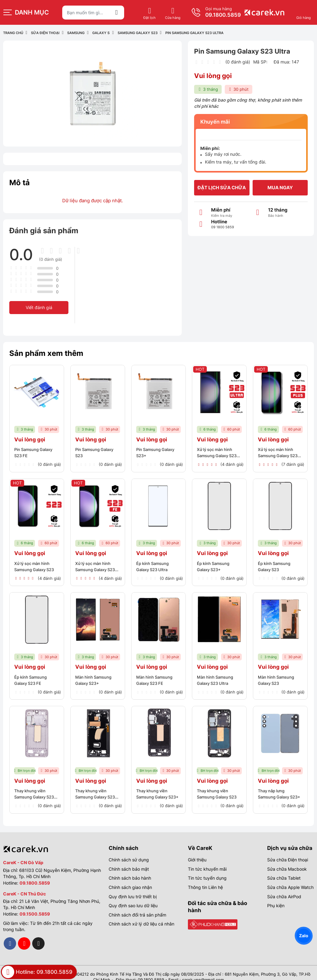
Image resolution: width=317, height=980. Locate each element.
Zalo (304, 936)
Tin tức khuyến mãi (207, 860)
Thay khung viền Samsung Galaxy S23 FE (36, 788)
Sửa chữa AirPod (284, 888)
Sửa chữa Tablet (284, 869)
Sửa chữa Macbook (287, 860)
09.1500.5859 (35, 905)
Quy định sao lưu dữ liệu (133, 897)
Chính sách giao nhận (130, 879)
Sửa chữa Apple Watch (290, 879)
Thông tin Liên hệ (205, 879)
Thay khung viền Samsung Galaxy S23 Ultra (97, 788)
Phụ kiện (276, 897)
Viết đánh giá (39, 307)
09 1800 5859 (223, 227)
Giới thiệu (197, 851)
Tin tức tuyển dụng (207, 869)
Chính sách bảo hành (130, 869)
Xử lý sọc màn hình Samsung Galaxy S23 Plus (280, 453)
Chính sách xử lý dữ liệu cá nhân (141, 915)
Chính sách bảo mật (129, 860)
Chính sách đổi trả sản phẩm (137, 906)
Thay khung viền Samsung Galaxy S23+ (153, 788)
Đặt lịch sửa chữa (222, 188)
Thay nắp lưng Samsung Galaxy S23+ (275, 788)
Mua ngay (280, 188)
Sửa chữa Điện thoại (288, 851)
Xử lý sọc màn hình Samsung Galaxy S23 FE (97, 565)
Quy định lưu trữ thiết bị (133, 888)
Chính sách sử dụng (129, 851)
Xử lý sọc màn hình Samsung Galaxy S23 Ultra (219, 453)
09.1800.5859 (293, 15)
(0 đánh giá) (238, 62)
